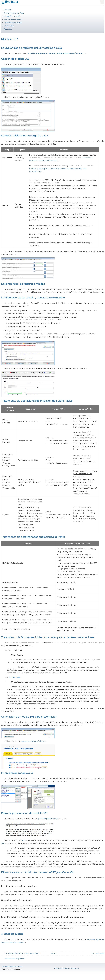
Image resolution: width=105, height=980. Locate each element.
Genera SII (8, 10)
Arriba (54, 953)
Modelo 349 (98, 953)
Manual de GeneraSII (13, 19)
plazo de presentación (49, 819)
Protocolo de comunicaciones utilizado (22, 953)
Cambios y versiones (13, 23)
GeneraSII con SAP (12, 16)
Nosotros (75, 968)
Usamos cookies (61, 968)
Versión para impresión (15, 959)
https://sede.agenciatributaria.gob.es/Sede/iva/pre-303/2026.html (57, 53)
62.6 (24, 840)
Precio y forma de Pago (14, 13)
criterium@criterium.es (13, 966)
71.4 (4, 843)
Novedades (9, 26)
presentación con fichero (34, 741)
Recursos (8, 29)
